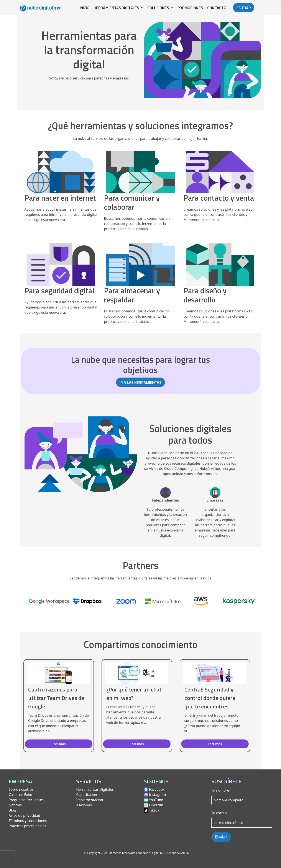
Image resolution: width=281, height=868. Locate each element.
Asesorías (84, 805)
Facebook (157, 789)
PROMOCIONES (190, 8)
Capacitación (87, 795)
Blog (12, 810)
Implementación (90, 800)
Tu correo (219, 813)
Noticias (15, 805)
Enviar (221, 837)
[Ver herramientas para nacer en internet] (61, 178)
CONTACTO (217, 8)
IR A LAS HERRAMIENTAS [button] (140, 382)
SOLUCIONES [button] (159, 8)
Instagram (158, 795)
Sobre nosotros (21, 789)
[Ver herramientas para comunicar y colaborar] (140, 182)
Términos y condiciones (28, 821)
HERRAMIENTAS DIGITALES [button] (117, 8)
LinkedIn (156, 805)
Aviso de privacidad (24, 815)
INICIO (84, 8)
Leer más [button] (59, 744)
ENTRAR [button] (244, 8)
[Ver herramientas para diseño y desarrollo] (220, 275)
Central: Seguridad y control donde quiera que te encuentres (210, 698)
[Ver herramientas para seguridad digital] (61, 270)
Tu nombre (220, 790)
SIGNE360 (184, 853)
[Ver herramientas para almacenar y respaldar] (140, 275)
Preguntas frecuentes (26, 800)
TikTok (154, 810)
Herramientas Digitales (95, 789)
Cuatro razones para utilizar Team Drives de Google (56, 698)
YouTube (156, 800)
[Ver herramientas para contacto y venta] (220, 178)
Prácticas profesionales (27, 826)
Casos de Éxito (20, 795)
